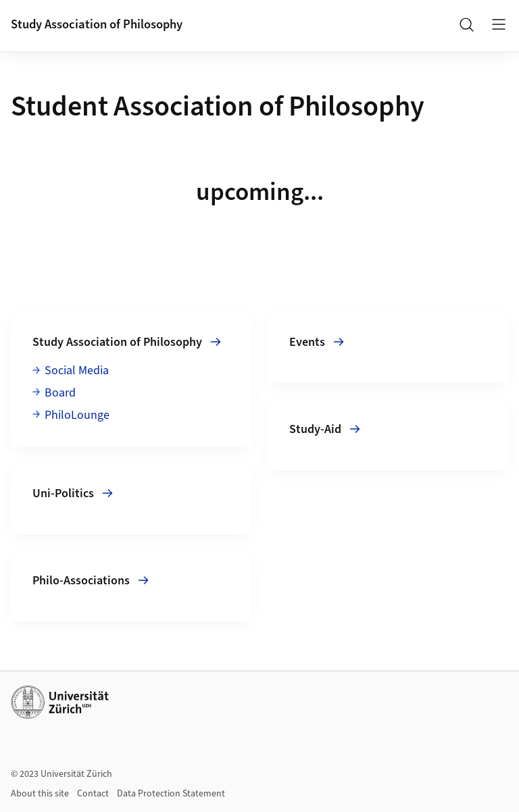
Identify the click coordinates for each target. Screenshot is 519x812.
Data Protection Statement (171, 794)
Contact (93, 794)
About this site (40, 794)
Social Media (77, 371)
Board (60, 393)
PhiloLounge (77, 415)
